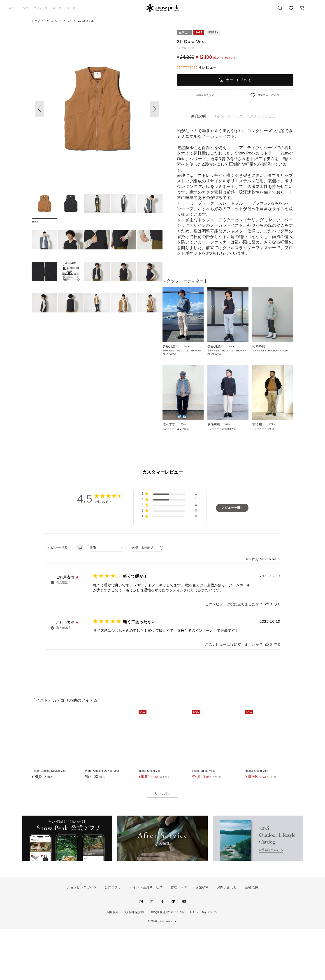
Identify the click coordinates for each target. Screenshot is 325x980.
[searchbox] (60, 599)
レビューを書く (232, 559)
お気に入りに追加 (268, 95)
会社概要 (252, 938)
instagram (141, 952)
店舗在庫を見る (205, 95)
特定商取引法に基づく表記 (168, 963)
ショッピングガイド (82, 938)
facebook (162, 952)
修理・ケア (179, 938)
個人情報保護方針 (135, 963)
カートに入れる (239, 80)
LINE (173, 952)
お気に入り (291, 10)
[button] (154, 109)
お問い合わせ (227, 938)
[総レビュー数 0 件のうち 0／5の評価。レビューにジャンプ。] (197, 67)
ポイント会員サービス (146, 938)
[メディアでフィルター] (147, 599)
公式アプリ (113, 938)
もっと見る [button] (162, 844)
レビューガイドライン (204, 963)
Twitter (152, 952)
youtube (184, 952)
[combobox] (106, 599)
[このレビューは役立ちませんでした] (275, 655)
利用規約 (113, 963)
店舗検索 (202, 938)
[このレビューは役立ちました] (267, 655)
